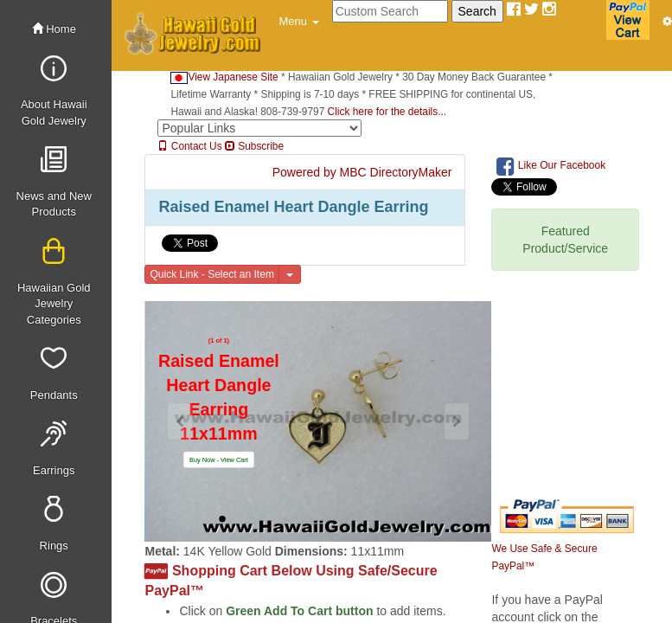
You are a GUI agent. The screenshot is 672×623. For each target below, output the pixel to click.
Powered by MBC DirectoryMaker (362, 172)
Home (54, 29)
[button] (298, 22)
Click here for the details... (387, 112)
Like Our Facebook (551, 166)
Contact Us (189, 146)
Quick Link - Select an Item (211, 274)
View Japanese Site (224, 77)
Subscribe (254, 146)
